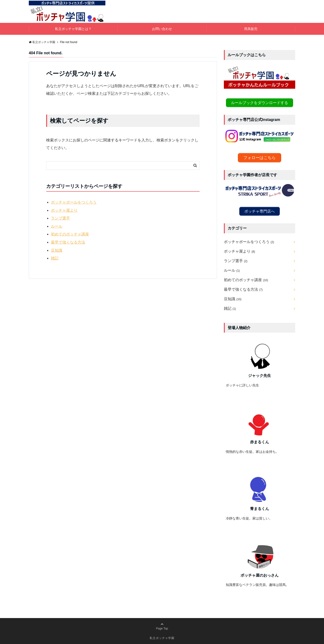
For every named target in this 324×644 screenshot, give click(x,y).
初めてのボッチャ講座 (70, 234)
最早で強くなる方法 (68, 242)
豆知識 (57, 250)
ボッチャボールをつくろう (74, 202)
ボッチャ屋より (64, 210)
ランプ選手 (60, 218)
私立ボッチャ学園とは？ (73, 29)
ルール (57, 226)
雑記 (55, 258)
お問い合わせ (162, 29)
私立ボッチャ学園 (162, 637)
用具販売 (251, 29)
